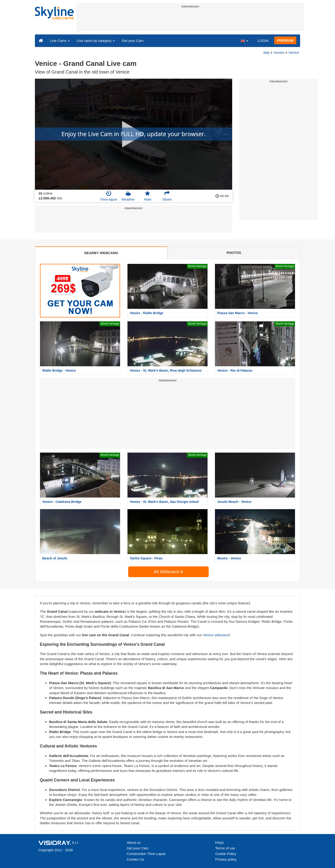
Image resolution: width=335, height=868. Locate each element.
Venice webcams (216, 635)
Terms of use (225, 848)
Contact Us (135, 859)
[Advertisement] (190, 20)
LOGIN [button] (263, 41)
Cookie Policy (226, 854)
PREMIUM (285, 40)
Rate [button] (148, 196)
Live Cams (60, 41)
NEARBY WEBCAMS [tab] (101, 253)
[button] (244, 40)
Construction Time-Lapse (146, 854)
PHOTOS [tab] (234, 253)
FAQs (220, 843)
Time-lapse (109, 196)
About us (134, 843)
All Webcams (168, 572)
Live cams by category (96, 41)
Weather (128, 196)
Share (167, 196)
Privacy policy (226, 859)
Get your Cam (132, 41)
